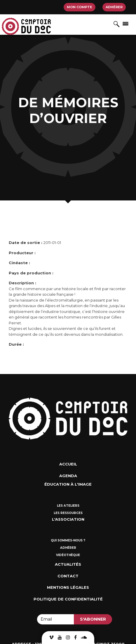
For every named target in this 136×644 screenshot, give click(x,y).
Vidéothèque (68, 555)
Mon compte (80, 7)
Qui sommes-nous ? (68, 540)
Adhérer (114, 7)
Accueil (68, 464)
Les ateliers (68, 506)
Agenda (68, 476)
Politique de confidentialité (68, 599)
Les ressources (68, 513)
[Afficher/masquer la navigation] (125, 23)
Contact (68, 576)
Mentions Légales (68, 587)
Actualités (68, 564)
